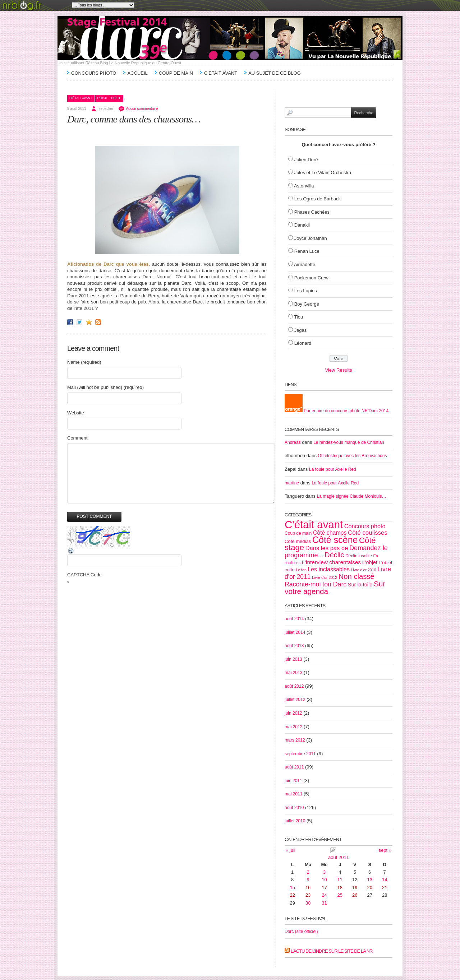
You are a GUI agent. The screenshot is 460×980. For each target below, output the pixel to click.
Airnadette (305, 264)
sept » (385, 850)
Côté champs (330, 533)
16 (308, 888)
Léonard (303, 343)
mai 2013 (293, 673)
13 (370, 880)
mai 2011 (293, 794)
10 (324, 880)
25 (340, 895)
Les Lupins (306, 291)
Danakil (302, 225)
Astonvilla (304, 186)
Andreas (293, 442)
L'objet (370, 562)
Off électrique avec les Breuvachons (353, 456)
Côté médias (298, 541)
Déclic (334, 555)
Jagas (301, 330)
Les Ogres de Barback (318, 199)
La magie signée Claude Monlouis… (352, 496)
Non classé (356, 576)
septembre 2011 (300, 754)
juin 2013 (293, 659)
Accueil (137, 73)
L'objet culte (109, 98)
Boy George (307, 304)
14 (385, 880)
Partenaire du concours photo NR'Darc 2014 (337, 411)
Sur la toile (360, 585)
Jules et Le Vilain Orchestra (323, 173)
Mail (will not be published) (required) (105, 387)
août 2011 (294, 767)
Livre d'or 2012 (325, 577)
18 (340, 888)
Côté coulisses (368, 533)
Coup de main (176, 73)
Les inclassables (328, 569)
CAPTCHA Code (84, 575)
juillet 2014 (295, 632)
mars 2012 (295, 740)
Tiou (298, 317)
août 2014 (294, 619)
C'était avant (81, 98)
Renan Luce (307, 251)
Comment (77, 438)
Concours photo (365, 526)
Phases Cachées (312, 212)
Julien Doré (306, 160)
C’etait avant (221, 73)
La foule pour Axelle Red (333, 469)
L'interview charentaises (331, 562)
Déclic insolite (359, 556)
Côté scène (335, 540)
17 (324, 888)
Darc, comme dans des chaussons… (134, 119)
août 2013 (294, 646)
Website (76, 413)
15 (293, 888)
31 (324, 903)
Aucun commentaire (142, 109)
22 (293, 895)
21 (385, 888)
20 (370, 888)
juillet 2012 (295, 700)
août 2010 (294, 808)
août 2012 (294, 686)
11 (340, 880)
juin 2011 (293, 781)
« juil (291, 850)
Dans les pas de (327, 548)
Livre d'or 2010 (363, 570)
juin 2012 (293, 713)
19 (355, 888)
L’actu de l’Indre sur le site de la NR (332, 951)
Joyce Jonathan (311, 238)
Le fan (301, 570)
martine (292, 483)
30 (308, 903)
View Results (339, 370)
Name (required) (84, 362)
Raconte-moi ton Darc (316, 584)
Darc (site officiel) (301, 932)
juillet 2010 (295, 821)
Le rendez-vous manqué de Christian (349, 442)
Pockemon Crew (311, 278)
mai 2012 (293, 727)
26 (355, 895)
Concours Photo (94, 73)
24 (324, 895)
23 (308, 895)
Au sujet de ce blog (275, 73)
